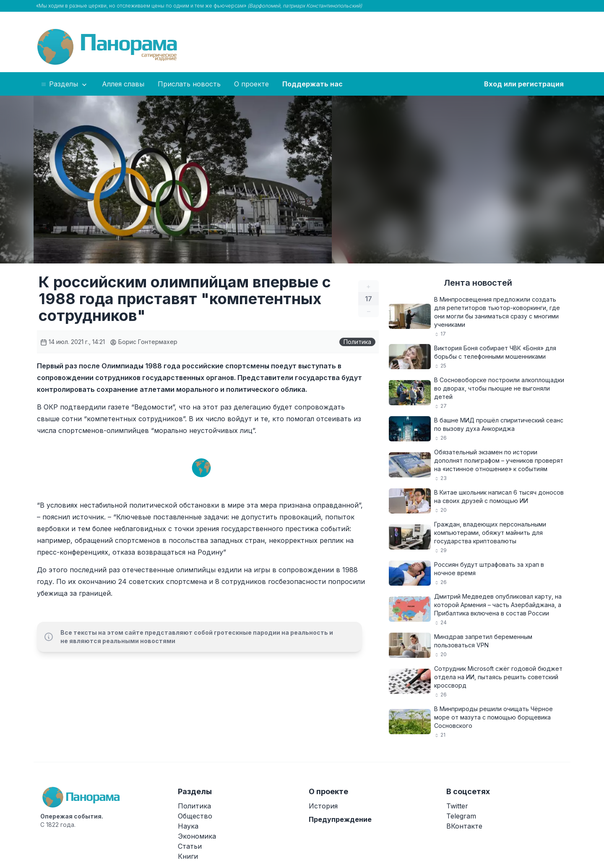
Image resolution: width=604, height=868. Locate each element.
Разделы (64, 84)
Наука (188, 826)
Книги (188, 856)
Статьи (190, 846)
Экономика (197, 836)
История (323, 806)
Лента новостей (478, 283)
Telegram (461, 816)
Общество (195, 816)
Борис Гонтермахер (144, 342)
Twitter (457, 806)
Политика (357, 342)
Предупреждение (340, 819)
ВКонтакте (464, 826)
